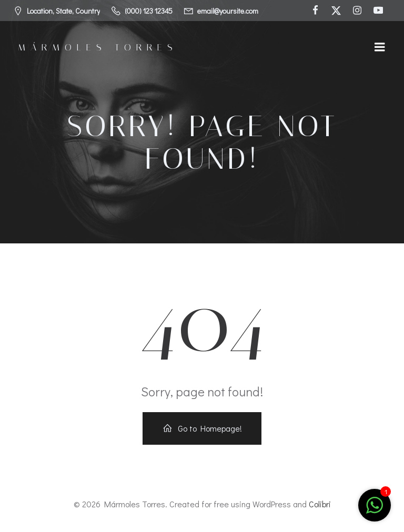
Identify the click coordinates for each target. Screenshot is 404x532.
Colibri (320, 504)
